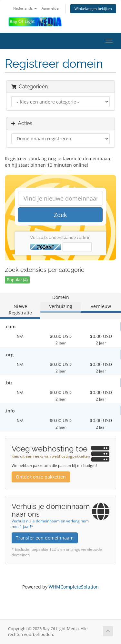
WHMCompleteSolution (74, 587)
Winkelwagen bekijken (93, 9)
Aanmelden (51, 8)
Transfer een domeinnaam (45, 538)
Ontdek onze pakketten (41, 477)
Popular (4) (17, 280)
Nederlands (25, 8)
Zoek (60, 215)
